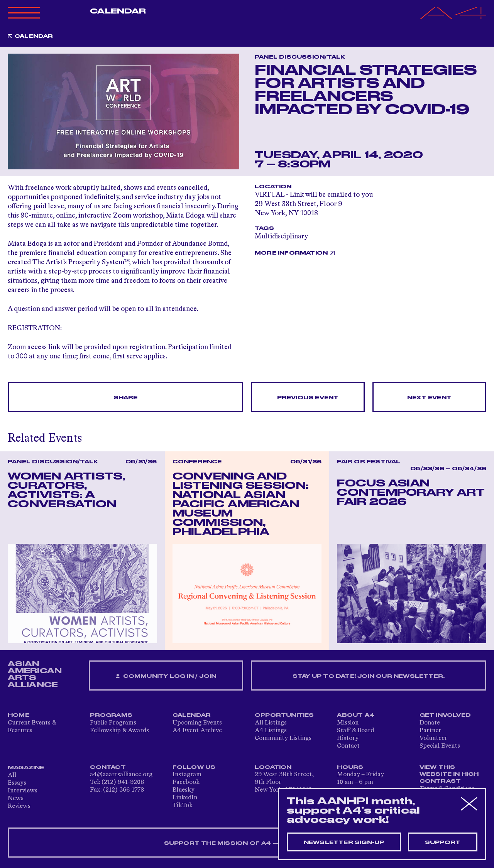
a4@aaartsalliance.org (121, 775)
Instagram (187, 775)
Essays (17, 783)
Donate (430, 723)
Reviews (19, 806)
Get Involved (445, 715)
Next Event (429, 398)
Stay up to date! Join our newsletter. (369, 676)
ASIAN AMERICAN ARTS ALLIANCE (35, 674)
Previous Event (308, 398)
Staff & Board (355, 731)
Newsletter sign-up (344, 843)
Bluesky (184, 790)
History (348, 738)
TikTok (183, 806)
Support (443, 843)
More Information (291, 253)
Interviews (23, 791)
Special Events (440, 746)
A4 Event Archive (197, 731)
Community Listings (283, 738)
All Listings (271, 723)
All (12, 775)
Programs (111, 715)
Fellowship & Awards (119, 731)
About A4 (356, 715)
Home (19, 715)
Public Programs (113, 723)
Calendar (118, 11)
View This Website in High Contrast (449, 774)
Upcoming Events (197, 723)
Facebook (186, 782)
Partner (430, 731)
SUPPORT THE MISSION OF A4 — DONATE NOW (247, 843)
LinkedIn (185, 798)
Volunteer (433, 738)
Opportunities (284, 715)
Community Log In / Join (166, 676)
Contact (348, 746)
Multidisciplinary (281, 236)
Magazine (26, 768)
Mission (348, 723)
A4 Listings (271, 731)
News (16, 799)
